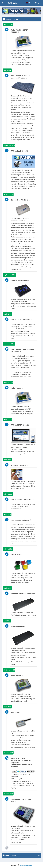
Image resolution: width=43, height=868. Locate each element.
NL (29, 3)
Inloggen (38, 3)
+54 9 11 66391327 (26, 865)
